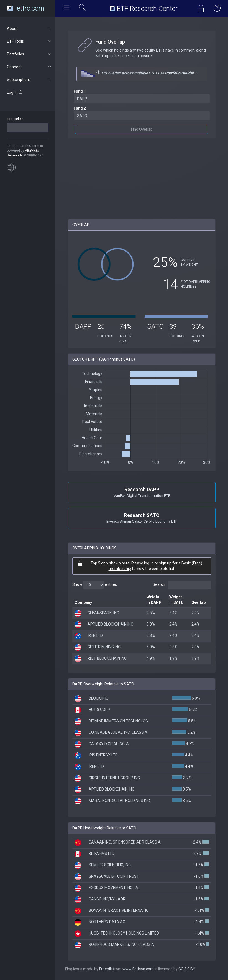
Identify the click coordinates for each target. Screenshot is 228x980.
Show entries (95, 585)
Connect (30, 67)
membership (120, 569)
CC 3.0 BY (187, 969)
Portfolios (30, 54)
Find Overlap (142, 129)
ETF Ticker (15, 119)
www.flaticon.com (138, 969)
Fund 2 (80, 108)
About (30, 29)
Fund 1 (80, 91)
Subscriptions (30, 80)
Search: (182, 585)
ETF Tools (30, 41)
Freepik (106, 969)
